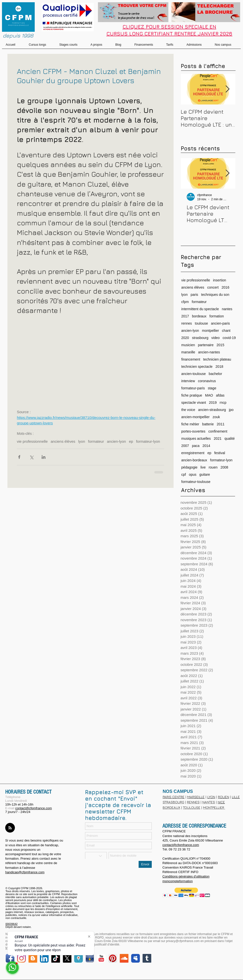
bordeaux (199, 316)
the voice (188, 410)
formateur (96, 441)
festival (220, 453)
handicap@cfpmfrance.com (25, 872)
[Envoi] (145, 864)
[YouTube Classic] (101, 958)
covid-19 (229, 338)
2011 (221, 424)
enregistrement (193, 453)
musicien (188, 345)
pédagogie (189, 467)
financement (191, 359)
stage (212, 388)
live (203, 467)
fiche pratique (192, 395)
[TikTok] (56, 958)
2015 (220, 345)
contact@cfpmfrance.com (33, 808)
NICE (221, 802)
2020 (185, 338)
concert (213, 287)
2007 (185, 446)
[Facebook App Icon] (10, 958)
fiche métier (190, 424)
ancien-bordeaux (194, 460)
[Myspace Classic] (136, 958)
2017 (185, 316)
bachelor (215, 374)
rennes (187, 323)
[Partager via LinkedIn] (44, 457)
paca (196, 446)
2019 (213, 403)
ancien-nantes (209, 352)
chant (226, 331)
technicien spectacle (197, 367)
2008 (224, 467)
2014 (206, 446)
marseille (188, 352)
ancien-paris (220, 323)
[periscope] (78, 958)
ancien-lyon (116, 441)
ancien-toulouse (194, 374)
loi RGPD (97, 938)
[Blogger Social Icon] (33, 958)
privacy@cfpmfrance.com (183, 941)
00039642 (12, 924)
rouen (213, 467)
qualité (229, 439)
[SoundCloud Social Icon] (124, 958)
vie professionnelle (32, 441)
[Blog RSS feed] (10, 828)
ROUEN (224, 797)
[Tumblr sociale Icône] (147, 958)
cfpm (185, 302)
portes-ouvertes (193, 431)
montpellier (211, 331)
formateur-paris (193, 388)
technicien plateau (217, 359)
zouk (216, 417)
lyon (82, 441)
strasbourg (200, 338)
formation (217, 316)
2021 (218, 439)
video (215, 338)
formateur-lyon (148, 441)
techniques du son (215, 295)
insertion (220, 280)
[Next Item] (227, 89)
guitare (205, 474)
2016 (226, 287)
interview (188, 381)
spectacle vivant (194, 403)
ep (131, 441)
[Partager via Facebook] (19, 457)
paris (194, 295)
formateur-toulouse (196, 482)
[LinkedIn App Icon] (44, 958)
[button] (186, 893)
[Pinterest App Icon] (113, 958)
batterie (208, 424)
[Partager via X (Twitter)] (31, 457)
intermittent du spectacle (200, 309)
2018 (219, 367)
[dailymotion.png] (90, 958)
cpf (184, 474)
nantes (227, 309)
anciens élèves (63, 441)
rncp (223, 403)
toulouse (201, 323)
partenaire (206, 345)
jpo (231, 410)
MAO (209, 395)
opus (193, 474)
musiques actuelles (196, 439)
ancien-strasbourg (212, 410)
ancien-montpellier (195, 417)
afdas (220, 395)
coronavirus (207, 381)
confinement (218, 431)
